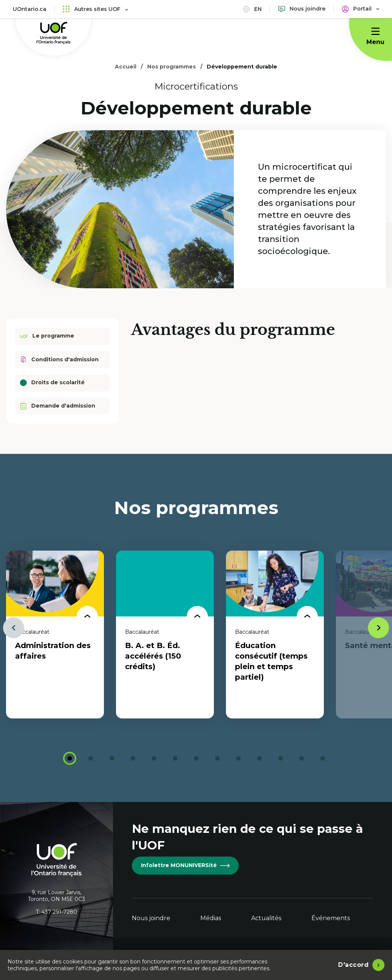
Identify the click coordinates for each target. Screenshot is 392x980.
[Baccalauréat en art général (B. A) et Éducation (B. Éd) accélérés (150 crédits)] (165, 635)
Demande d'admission (58, 406)
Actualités (266, 918)
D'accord (353, 965)
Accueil (126, 67)
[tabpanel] (55, 635)
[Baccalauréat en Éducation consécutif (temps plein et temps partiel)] (275, 635)
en (252, 9)
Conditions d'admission (59, 360)
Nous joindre (151, 918)
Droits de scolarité (52, 383)
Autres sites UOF (95, 9)
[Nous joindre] (302, 9)
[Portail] (361, 9)
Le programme (47, 336)
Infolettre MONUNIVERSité (185, 865)
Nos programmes (172, 67)
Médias (211, 918)
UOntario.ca (30, 9)
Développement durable (242, 67)
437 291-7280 (59, 912)
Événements (331, 918)
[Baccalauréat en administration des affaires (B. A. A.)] (55, 635)
